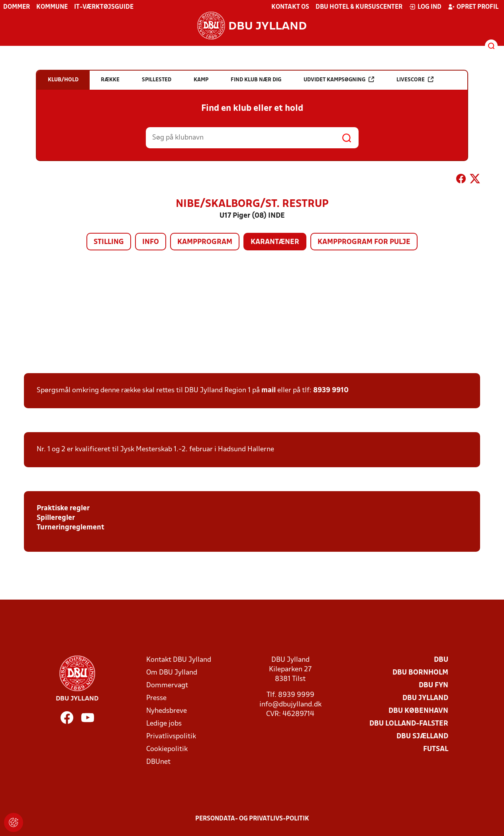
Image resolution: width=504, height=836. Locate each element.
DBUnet (158, 762)
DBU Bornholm (420, 673)
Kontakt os (290, 7)
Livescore (415, 80)
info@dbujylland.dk (290, 705)
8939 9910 (331, 390)
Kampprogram (205, 242)
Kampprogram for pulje (364, 242)
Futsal (436, 749)
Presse (156, 698)
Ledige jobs (164, 724)
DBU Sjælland (422, 737)
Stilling (109, 242)
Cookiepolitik (167, 749)
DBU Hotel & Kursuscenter (359, 7)
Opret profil (473, 7)
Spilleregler (56, 518)
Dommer (17, 7)
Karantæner (275, 242)
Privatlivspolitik (171, 737)
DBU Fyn (433, 686)
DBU (441, 660)
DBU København (418, 711)
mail (269, 390)
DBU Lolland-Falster (409, 724)
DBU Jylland (425, 698)
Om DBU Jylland (172, 673)
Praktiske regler (63, 508)
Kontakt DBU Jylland (179, 660)
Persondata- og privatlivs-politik (252, 819)
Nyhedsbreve (167, 711)
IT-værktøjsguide (104, 7)
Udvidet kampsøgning (339, 80)
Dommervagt (167, 686)
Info (151, 242)
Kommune (52, 7)
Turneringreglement (71, 528)
